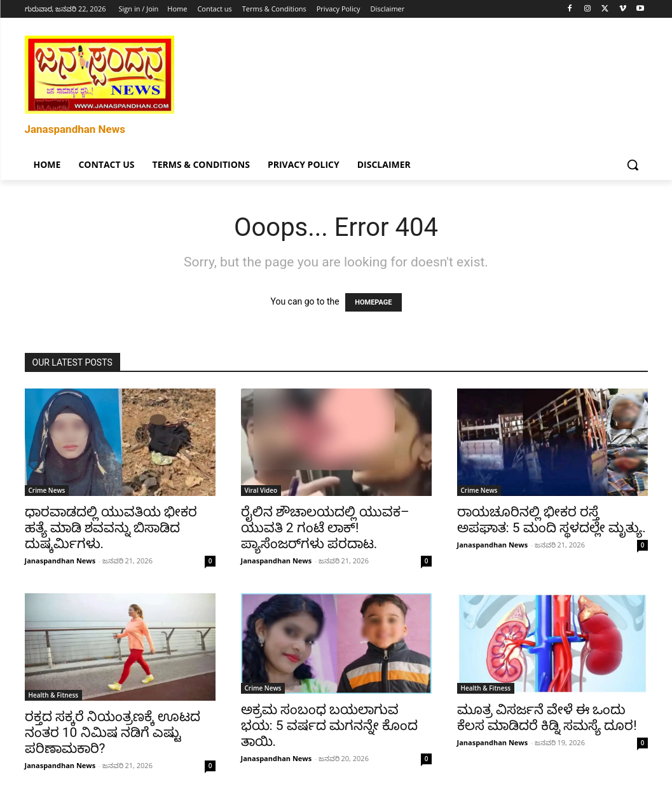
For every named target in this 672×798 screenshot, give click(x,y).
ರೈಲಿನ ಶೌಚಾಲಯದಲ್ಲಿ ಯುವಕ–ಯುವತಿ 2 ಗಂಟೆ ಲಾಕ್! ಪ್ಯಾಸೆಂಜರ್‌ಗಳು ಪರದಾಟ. (325, 528)
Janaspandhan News (60, 561)
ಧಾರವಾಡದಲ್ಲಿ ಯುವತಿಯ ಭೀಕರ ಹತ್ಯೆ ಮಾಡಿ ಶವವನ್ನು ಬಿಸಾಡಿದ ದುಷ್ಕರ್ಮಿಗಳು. (111, 528)
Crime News (47, 490)
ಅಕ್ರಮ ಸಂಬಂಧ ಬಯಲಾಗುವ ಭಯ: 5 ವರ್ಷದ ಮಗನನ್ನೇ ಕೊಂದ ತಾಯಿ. (330, 726)
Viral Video (261, 490)
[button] (633, 165)
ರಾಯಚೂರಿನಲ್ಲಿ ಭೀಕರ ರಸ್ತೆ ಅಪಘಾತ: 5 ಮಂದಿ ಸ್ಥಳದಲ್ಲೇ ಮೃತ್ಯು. (552, 520)
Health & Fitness (54, 695)
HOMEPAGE (373, 302)
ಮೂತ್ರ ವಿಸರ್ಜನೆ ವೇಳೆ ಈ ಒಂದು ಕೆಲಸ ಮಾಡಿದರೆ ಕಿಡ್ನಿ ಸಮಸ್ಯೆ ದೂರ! (547, 718)
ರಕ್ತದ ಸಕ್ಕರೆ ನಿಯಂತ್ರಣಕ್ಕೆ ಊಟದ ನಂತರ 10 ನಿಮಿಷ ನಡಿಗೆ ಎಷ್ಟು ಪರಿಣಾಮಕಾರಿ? (113, 733)
